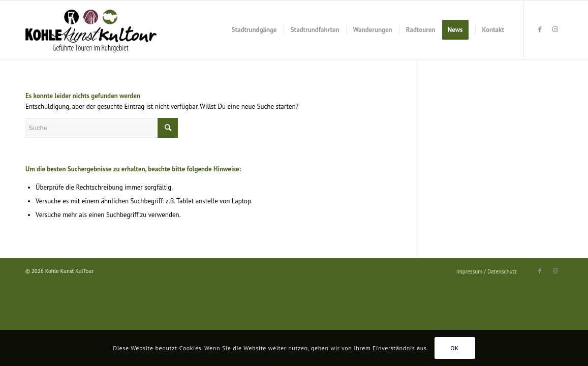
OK (455, 348)
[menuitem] (254, 30)
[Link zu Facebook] (540, 29)
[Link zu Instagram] (555, 29)
